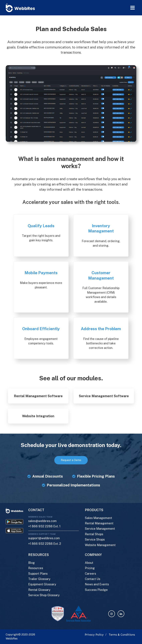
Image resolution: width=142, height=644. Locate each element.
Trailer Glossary (39, 579)
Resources (36, 568)
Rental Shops (94, 534)
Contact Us (93, 579)
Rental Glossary (39, 590)
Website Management (100, 545)
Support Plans (38, 574)
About (89, 563)
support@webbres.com (44, 538)
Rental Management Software (38, 396)
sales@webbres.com (42, 521)
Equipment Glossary (42, 584)
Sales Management (98, 518)
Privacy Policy (94, 635)
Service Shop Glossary (44, 595)
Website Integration (38, 416)
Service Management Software (104, 396)
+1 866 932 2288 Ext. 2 (45, 544)
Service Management (100, 529)
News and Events (97, 584)
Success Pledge (96, 590)
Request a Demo (71, 460)
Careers (90, 574)
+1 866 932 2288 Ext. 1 (44, 526)
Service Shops (95, 539)
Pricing (90, 568)
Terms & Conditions (122, 635)
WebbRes (12, 639)
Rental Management (99, 523)
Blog (31, 563)
